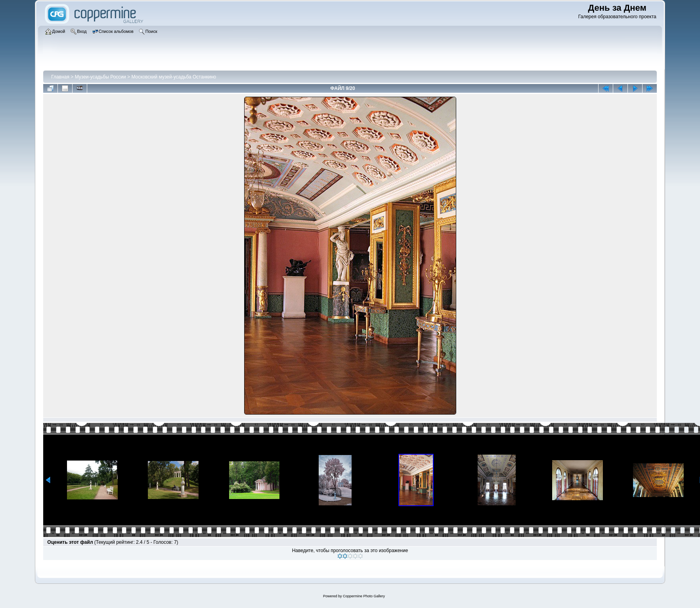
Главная (60, 77)
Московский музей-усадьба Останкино (174, 77)
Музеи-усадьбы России (100, 77)
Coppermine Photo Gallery (364, 596)
